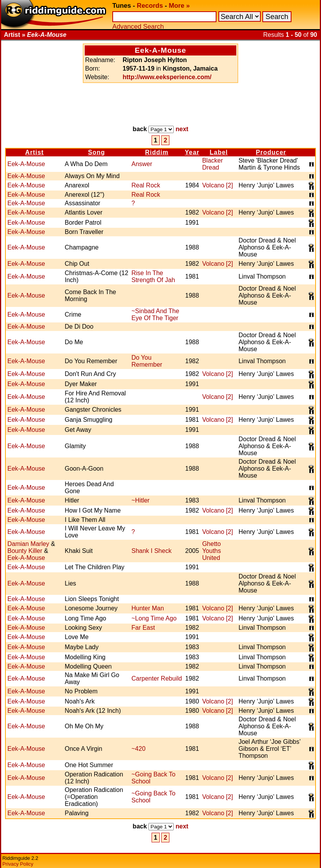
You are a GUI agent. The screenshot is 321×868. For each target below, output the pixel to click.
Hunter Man (148, 608)
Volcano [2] (217, 185)
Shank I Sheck (151, 551)
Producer (271, 152)
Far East (143, 628)
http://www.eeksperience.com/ (167, 77)
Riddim (157, 152)
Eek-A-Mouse (26, 164)
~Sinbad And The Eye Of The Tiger (155, 314)
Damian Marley (28, 544)
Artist (35, 152)
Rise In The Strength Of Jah (153, 276)
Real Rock (146, 185)
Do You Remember (147, 361)
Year (192, 152)
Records (150, 6)
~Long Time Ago (154, 618)
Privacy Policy (18, 864)
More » (179, 6)
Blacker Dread (212, 164)
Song (96, 152)
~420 (138, 749)
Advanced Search (138, 27)
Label (219, 152)
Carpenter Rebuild (157, 678)
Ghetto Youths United (211, 551)
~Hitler (140, 500)
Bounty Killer (25, 551)
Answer (142, 164)
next (182, 129)
